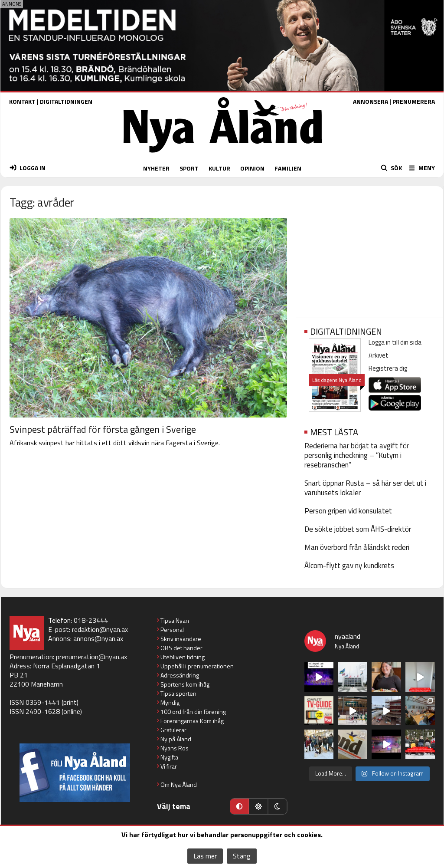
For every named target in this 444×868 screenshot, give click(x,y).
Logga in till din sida (395, 342)
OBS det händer (181, 648)
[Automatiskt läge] (239, 806)
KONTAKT (22, 101)
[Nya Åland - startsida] (223, 155)
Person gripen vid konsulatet (348, 511)
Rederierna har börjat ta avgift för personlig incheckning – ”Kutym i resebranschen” (357, 455)
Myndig (170, 702)
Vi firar (169, 766)
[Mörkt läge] (277, 806)
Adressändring (180, 675)
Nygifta (169, 757)
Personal (172, 630)
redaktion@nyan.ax (100, 629)
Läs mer (205, 856)
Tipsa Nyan (175, 620)
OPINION (252, 168)
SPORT (189, 168)
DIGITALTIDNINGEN (66, 101)
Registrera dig (388, 368)
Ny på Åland (176, 739)
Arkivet (379, 355)
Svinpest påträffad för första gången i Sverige (103, 429)
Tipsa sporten (178, 693)
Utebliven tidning (183, 657)
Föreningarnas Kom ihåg (192, 721)
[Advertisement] (370, 249)
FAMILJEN (288, 168)
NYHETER (156, 168)
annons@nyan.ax (98, 638)
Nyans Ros (175, 748)
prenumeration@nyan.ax (91, 657)
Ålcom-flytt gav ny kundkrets (349, 566)
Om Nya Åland (179, 784)
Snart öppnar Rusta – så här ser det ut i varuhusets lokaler (365, 488)
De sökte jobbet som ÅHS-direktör (358, 529)
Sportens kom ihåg (185, 684)
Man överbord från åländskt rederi (357, 547)
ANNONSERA (371, 101)
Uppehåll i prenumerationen (197, 666)
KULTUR (219, 168)
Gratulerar (173, 730)
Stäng (242, 856)
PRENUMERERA (414, 101)
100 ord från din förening (193, 712)
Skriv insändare (181, 639)
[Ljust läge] (258, 806)
